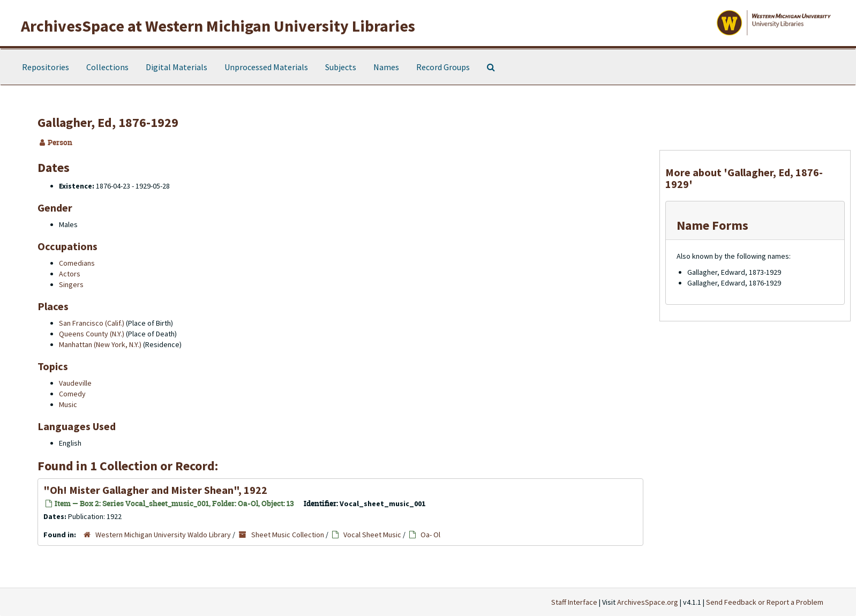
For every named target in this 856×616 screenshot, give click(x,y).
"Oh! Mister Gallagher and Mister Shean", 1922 (155, 490)
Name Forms (712, 225)
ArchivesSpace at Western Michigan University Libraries (218, 26)
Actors (70, 274)
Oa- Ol (430, 535)
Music (68, 404)
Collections (107, 67)
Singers (71, 284)
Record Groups (443, 67)
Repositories (46, 67)
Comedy (72, 394)
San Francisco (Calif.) (92, 323)
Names (386, 67)
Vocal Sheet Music (372, 535)
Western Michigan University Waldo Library (163, 535)
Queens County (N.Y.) (92, 334)
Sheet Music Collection (288, 535)
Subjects (341, 67)
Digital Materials (177, 67)
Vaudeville (75, 383)
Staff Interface (574, 602)
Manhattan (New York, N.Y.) (100, 344)
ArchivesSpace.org (648, 602)
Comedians (77, 263)
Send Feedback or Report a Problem (765, 602)
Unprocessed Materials (266, 67)
